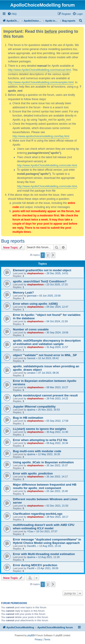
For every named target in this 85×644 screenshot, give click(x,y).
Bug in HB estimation (28, 418)
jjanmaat (32, 296)
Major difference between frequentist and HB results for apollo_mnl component (45, 486)
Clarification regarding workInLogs (38, 514)
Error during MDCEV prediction (35, 565)
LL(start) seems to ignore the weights (39, 429)
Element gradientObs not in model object (42, 270)
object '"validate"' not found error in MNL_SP (45, 355)
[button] (53, 255)
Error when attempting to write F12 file (40, 440)
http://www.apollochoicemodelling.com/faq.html (41, 136)
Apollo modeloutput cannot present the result (45, 395)
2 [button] (48, 255)
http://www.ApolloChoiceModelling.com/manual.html (39, 70)
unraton (31, 373)
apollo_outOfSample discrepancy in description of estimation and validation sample (47, 342)
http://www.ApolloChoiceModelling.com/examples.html (41, 82)
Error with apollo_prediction (33, 473)
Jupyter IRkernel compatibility (34, 407)
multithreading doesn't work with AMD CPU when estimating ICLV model (44, 527)
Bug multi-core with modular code (37, 451)
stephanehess (35, 273)
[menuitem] (12, 14)
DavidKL (32, 546)
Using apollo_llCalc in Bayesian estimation (43, 462)
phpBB (31, 635)
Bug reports (13, 241)
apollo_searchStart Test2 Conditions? (40, 281)
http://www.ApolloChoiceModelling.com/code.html (47, 165)
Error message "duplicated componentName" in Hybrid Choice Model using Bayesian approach (47, 541)
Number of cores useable (31, 329)
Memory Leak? (23, 293)
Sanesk (31, 358)
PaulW (31, 568)
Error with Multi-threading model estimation (44, 554)
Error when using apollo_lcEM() (35, 304)
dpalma (31, 410)
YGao (30, 531)
